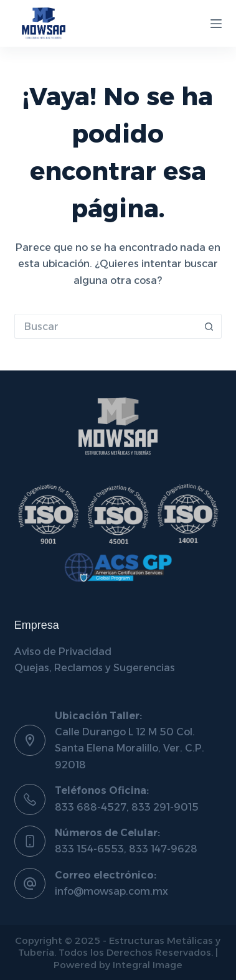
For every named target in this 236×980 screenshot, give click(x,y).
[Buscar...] (106, 326)
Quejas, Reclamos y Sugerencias (95, 668)
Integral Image (148, 965)
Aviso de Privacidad (63, 652)
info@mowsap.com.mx (111, 891)
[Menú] (216, 24)
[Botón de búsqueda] (209, 326)
